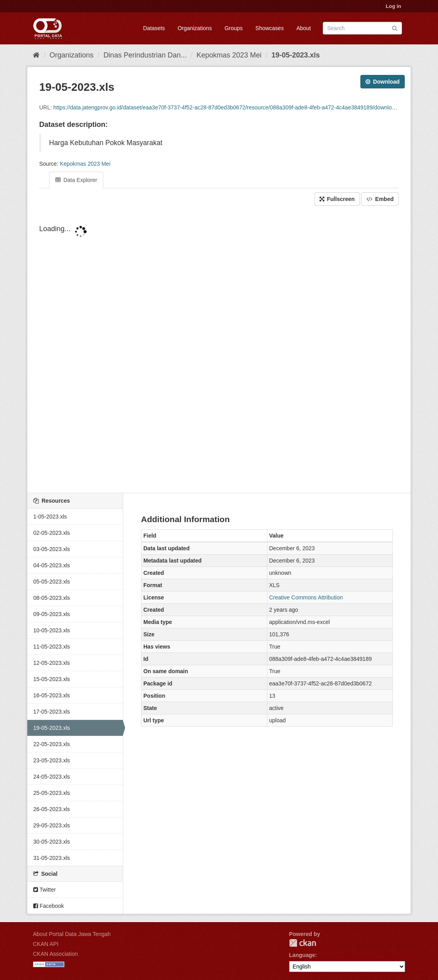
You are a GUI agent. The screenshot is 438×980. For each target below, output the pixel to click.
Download (383, 82)
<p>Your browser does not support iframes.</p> (219, 350)
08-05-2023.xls (52, 598)
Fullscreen (337, 199)
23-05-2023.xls (52, 760)
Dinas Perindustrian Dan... (145, 55)
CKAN (303, 943)
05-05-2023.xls (52, 582)
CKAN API (46, 944)
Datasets (154, 28)
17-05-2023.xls (52, 712)
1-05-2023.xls (50, 517)
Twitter (45, 890)
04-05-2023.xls (52, 565)
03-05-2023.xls (52, 549)
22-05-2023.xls (52, 744)
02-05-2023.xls (52, 533)
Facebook (49, 906)
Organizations (195, 28)
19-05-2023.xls (295, 55)
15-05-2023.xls (52, 679)
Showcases (270, 28)
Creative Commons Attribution (306, 597)
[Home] (36, 55)
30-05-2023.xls (52, 842)
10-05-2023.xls (52, 630)
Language (302, 955)
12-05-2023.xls (52, 663)
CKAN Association (55, 954)
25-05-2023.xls (52, 793)
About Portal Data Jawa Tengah (72, 934)
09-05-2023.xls (52, 614)
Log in (393, 6)
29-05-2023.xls (52, 825)
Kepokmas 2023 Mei (229, 55)
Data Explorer (76, 180)
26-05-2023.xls (52, 809)
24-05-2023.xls (52, 777)
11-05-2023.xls (52, 647)
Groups (234, 28)
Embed (380, 199)
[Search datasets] (362, 28)
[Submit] (395, 28)
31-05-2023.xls (52, 858)
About (304, 28)
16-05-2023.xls (52, 695)
